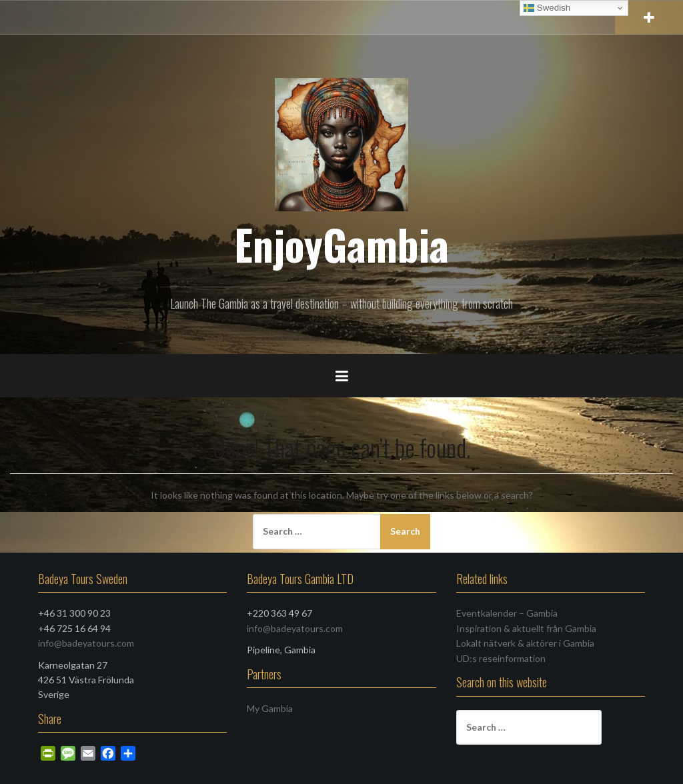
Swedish (547, 8)
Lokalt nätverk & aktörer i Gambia (525, 643)
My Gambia (270, 708)
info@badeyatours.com (86, 643)
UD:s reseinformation (501, 658)
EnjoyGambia (341, 244)
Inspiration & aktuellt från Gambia (526, 628)
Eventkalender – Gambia (507, 613)
